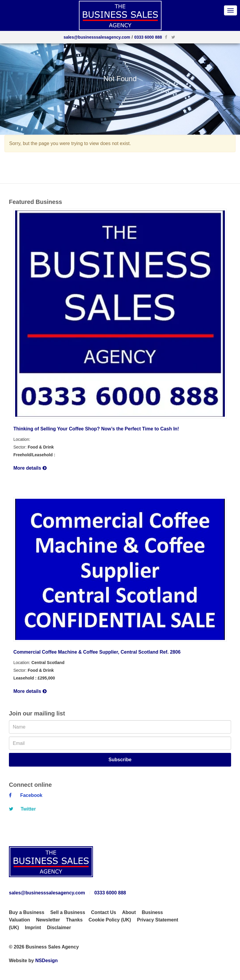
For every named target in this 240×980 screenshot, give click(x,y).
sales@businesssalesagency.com (97, 37)
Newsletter (48, 920)
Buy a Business (27, 912)
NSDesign (47, 961)
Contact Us (104, 912)
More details (30, 468)
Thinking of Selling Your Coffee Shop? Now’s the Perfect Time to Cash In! (96, 429)
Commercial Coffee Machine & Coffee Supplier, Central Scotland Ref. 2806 (97, 652)
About (129, 912)
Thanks (74, 920)
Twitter (22, 809)
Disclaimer (59, 928)
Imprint (33, 928)
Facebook (26, 795)
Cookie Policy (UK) (110, 920)
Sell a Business (68, 912)
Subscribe (120, 760)
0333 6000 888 (148, 37)
